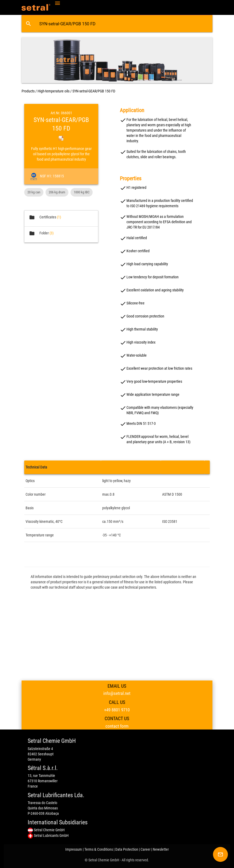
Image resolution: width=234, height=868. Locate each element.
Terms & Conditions (99, 849)
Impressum (74, 849)
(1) (59, 217)
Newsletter (161, 849)
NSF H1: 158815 (51, 176)
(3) (52, 233)
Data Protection (127, 849)
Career (145, 849)
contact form (117, 726)
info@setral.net (117, 693)
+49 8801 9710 (117, 710)
